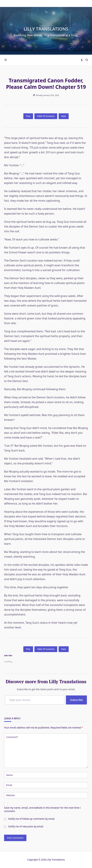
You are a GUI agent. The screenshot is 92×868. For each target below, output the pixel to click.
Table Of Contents (46, 116)
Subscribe (76, 700)
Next (64, 116)
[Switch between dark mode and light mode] (82, 60)
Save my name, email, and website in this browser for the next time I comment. (42, 809)
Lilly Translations (46, 29)
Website (10, 795)
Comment (12, 737)
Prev (28, 116)
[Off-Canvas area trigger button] (6, 60)
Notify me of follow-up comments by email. (32, 819)
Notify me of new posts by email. (26, 826)
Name (9, 775)
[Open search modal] (87, 60)
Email (9, 785)
